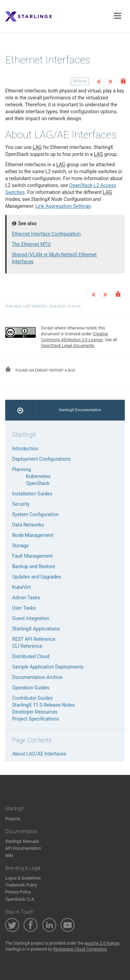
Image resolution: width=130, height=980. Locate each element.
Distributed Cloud (31, 656)
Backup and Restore (34, 566)
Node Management (33, 535)
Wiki (9, 856)
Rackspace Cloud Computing (80, 949)
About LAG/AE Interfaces (39, 754)
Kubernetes (38, 476)
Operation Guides (31, 688)
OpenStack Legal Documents (68, 346)
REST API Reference (34, 639)
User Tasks (24, 608)
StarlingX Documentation (80, 410)
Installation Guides (32, 494)
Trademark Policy (21, 885)
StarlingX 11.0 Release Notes (44, 705)
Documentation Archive (37, 677)
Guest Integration (31, 618)
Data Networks (28, 525)
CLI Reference (27, 646)
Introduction (25, 449)
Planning (21, 469)
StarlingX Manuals (22, 841)
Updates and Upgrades (37, 577)
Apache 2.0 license (102, 943)
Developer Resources (35, 712)
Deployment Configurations (41, 459)
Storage (20, 546)
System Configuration (35, 514)
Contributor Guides (32, 698)
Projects (13, 819)
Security (21, 504)
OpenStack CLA (20, 899)
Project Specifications (36, 719)
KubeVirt (21, 587)
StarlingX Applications (36, 629)
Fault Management (32, 556)
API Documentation (23, 848)
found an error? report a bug (40, 370)
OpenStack (38, 483)
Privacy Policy (18, 892)
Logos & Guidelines (23, 878)
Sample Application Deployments (48, 667)
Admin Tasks (26, 598)
